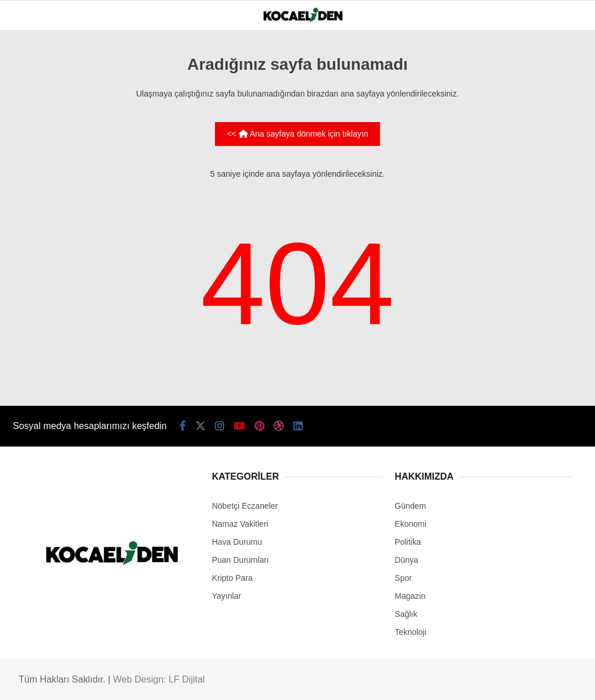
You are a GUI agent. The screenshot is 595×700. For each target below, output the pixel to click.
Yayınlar (227, 596)
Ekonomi (410, 524)
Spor (403, 578)
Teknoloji (410, 632)
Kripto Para (232, 578)
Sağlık (406, 614)
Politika (408, 542)
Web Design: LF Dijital (159, 679)
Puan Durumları (241, 560)
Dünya (406, 560)
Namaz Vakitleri (240, 524)
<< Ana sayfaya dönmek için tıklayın (297, 134)
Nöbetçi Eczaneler (245, 506)
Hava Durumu (237, 542)
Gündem (410, 506)
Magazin (410, 596)
